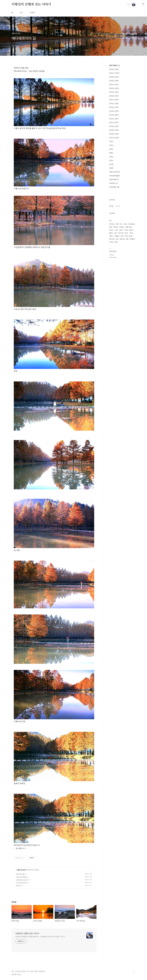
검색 (128, 5)
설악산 (111, 149)
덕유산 (111, 145)
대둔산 (121, 230)
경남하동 (122, 239)
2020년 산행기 (114, 88)
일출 (110, 227)
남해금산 (122, 227)
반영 (117, 239)
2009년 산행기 (114, 130)
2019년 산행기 (114, 92)
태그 (22, 13)
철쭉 (127, 239)
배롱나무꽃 (129, 227)
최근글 (111, 206)
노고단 (116, 230)
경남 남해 (112, 239)
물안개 (131, 230)
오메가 (116, 242)
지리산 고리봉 (128, 236)
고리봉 (111, 242)
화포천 (19, 885)
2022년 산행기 (114, 81)
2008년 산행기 (114, 134)
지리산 (111, 142)
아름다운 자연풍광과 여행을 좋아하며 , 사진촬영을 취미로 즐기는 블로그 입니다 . (41, 937)
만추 (121, 224)
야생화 (111, 168)
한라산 (111, 161)
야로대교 (115, 227)
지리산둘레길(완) (114, 176)
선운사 (125, 224)
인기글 (118, 206)
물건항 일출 (20, 874)
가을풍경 (117, 236)
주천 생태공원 (21, 883)
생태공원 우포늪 (22, 880)
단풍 (115, 233)
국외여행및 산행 (114, 187)
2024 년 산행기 (114, 73)
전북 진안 (112, 224)
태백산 (111, 153)
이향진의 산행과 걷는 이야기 (31, 4)
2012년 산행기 (114, 119)
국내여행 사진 (113, 183)
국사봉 (126, 230)
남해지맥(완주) (114, 179)
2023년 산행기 (114, 77)
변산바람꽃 (132, 224)
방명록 (33, 13)
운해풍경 (132, 239)
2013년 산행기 (114, 115)
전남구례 (120, 233)
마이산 (126, 233)
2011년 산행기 (114, 123)
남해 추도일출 (21, 877)
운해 (122, 236)
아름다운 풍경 (21, 870)
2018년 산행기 (114, 96)
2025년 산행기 (114, 69)
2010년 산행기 (114, 126)
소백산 (111, 157)
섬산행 (111, 164)
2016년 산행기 (114, 104)
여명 (117, 224)
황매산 (111, 233)
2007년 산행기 (114, 138)
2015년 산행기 (114, 107)
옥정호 (111, 236)
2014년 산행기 (114, 111)
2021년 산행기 (114, 85)
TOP (134, 972)
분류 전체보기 (114, 65)
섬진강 (111, 230)
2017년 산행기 (114, 100)
